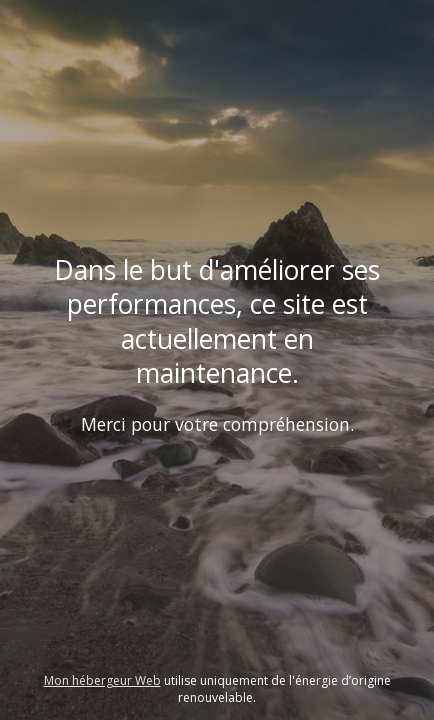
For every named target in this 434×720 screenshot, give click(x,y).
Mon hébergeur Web (102, 680)
